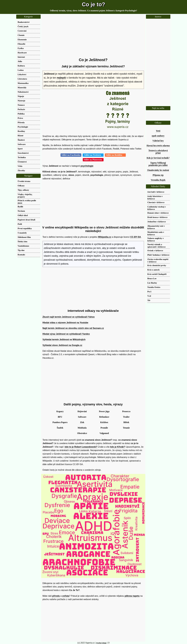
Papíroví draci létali (27, 220)
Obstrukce (82, 433)
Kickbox (104, 422)
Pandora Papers (60, 422)
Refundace (104, 417)
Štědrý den (23, 241)
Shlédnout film (24, 237)
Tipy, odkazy (23, 190)
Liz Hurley (152, 283)
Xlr (149, 300)
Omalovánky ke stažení (158, 170)
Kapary (60, 411)
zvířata (66, 596)
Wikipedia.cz (105, 237)
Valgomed (104, 433)
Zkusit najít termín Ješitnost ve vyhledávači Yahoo (69, 317)
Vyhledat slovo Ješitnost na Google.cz (62, 345)
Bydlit (20, 207)
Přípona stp (158, 175)
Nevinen (21, 211)
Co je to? (94, 4)
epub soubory (158, 136)
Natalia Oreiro (154, 287)
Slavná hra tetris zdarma (158, 146)
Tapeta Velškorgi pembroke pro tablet (158, 164)
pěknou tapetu (132, 596)
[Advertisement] (93, 36)
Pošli (20, 224)
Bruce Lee (152, 278)
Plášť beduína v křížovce (158, 255)
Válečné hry (158, 141)
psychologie (87, 166)
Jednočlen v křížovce (157, 222)
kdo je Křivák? (118, 447)
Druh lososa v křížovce (157, 217)
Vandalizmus (23, 246)
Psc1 (149, 292)
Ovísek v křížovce (155, 250)
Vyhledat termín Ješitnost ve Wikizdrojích (64, 340)
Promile (104, 428)
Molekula (82, 428)
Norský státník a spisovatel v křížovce (157, 246)
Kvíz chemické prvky (157, 265)
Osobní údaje (101, 643)
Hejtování (82, 411)
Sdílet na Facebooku (71, 155)
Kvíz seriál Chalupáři (157, 274)
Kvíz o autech (154, 270)
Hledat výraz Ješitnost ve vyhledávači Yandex (66, 334)
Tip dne (21, 250)
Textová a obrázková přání (158, 152)
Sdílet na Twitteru (93, 155)
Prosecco (126, 411)
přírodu (56, 596)
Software (82, 417)
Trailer (126, 417)
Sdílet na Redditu (115, 155)
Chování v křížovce (156, 202)
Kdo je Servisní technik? (158, 158)
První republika (25, 228)
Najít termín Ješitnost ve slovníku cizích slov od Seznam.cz (73, 328)
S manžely (22, 233)
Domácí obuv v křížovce (158, 213)
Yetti (158, 131)
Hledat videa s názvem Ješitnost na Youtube (65, 323)
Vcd (149, 296)
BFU (60, 417)
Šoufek (60, 428)
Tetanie (126, 428)
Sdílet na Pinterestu (93, 160)
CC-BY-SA (136, 237)
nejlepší (61, 78)
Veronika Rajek (158, 180)
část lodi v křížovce (156, 192)
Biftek (126, 422)
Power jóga (104, 411)
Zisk (82, 422)
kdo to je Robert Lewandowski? (81, 447)
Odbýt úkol (23, 215)
